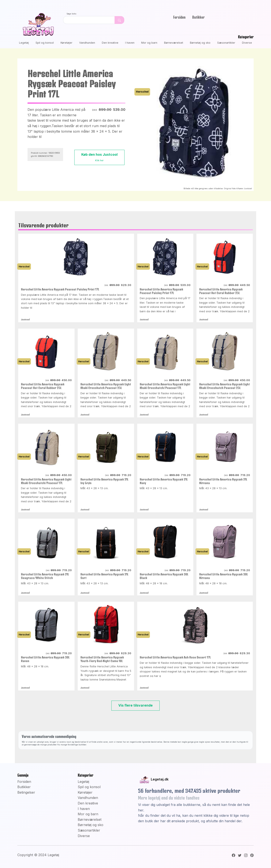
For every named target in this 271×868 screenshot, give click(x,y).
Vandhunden (87, 43)
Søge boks (71, 14)
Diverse (247, 43)
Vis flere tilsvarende (135, 705)
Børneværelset (174, 43)
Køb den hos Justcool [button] (99, 157)
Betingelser (26, 792)
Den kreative (110, 43)
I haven (130, 43)
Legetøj (24, 43)
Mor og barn (149, 43)
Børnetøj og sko (200, 43)
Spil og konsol (45, 43)
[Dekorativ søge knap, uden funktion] (119, 20)
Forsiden (179, 17)
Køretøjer (66, 43)
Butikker (198, 17)
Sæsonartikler (226, 43)
